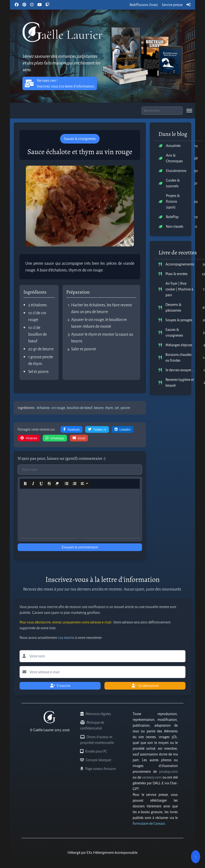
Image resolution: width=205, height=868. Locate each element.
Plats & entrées (177, 274)
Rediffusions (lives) (144, 5)
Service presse (172, 5)
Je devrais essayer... (180, 370)
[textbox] (80, 513)
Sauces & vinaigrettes (174, 332)
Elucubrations (176, 171)
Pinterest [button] (29, 438)
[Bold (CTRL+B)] (25, 484)
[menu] (189, 111)
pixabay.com (168, 771)
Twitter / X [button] (97, 429)
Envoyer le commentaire (80, 547)
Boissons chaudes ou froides (178, 357)
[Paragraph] (84, 484)
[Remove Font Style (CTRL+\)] (57, 484)
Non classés (175, 226)
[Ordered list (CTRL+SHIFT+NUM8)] (75, 484)
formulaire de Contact (149, 823)
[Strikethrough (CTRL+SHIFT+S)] (49, 484)
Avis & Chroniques (174, 158)
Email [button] (79, 438)
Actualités (173, 146)
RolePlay (172, 217)
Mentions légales (98, 714)
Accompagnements (180, 264)
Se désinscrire (145, 686)
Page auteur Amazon (101, 769)
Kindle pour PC (96, 751)
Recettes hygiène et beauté (180, 382)
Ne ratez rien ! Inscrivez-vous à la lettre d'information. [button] (60, 83)
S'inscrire (60, 686)
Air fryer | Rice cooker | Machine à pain (179, 289)
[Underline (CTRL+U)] (41, 484)
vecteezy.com (152, 777)
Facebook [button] (72, 429)
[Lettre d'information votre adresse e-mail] (102, 672)
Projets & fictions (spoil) (173, 201)
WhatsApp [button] (55, 438)
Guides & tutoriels (173, 183)
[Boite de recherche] (162, 111)
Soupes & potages (179, 320)
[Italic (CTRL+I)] (33, 484)
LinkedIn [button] (123, 429)
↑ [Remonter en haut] (196, 857)
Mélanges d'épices (179, 345)
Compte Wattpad (98, 760)
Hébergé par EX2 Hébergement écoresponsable (102, 852)
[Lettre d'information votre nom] (102, 656)
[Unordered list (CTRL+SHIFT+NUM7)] (67, 484)
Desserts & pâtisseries (173, 307)
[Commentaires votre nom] (80, 470)
